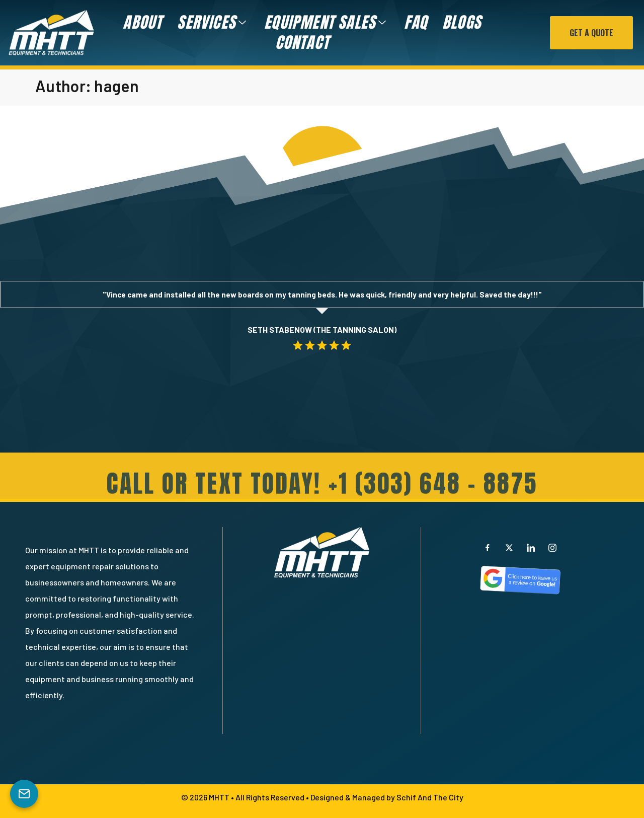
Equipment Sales (327, 23)
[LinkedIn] (531, 547)
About (142, 23)
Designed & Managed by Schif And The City (387, 797)
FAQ (416, 23)
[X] (509, 547)
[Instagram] (552, 547)
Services (213, 23)
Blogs (462, 23)
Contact (302, 43)
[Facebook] (488, 547)
